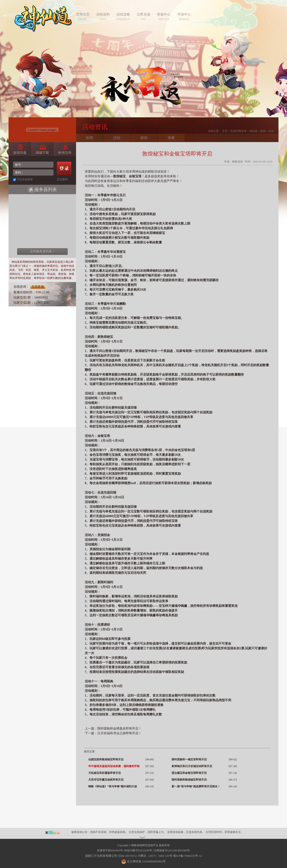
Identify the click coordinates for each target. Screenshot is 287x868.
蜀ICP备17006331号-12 (187, 856)
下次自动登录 (25, 179)
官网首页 (83, 14)
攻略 (171, 138)
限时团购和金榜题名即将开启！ (119, 729)
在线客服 (38, 287)
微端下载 (42, 149)
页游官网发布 (238, 131)
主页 (225, 131)
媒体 (144, 138)
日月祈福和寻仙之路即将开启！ (119, 733)
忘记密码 (62, 179)
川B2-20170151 (127, 856)
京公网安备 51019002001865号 (146, 861)
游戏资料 (103, 14)
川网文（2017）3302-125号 (155, 856)
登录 (64, 168)
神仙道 (43, 21)
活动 (271, 131)
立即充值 (143, 14)
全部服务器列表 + (42, 251)
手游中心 (184, 14)
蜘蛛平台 (55, 832)
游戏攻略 (123, 14)
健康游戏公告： (81, 832)
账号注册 (65, 149)
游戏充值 (20, 149)
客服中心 (164, 14)
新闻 (263, 131)
